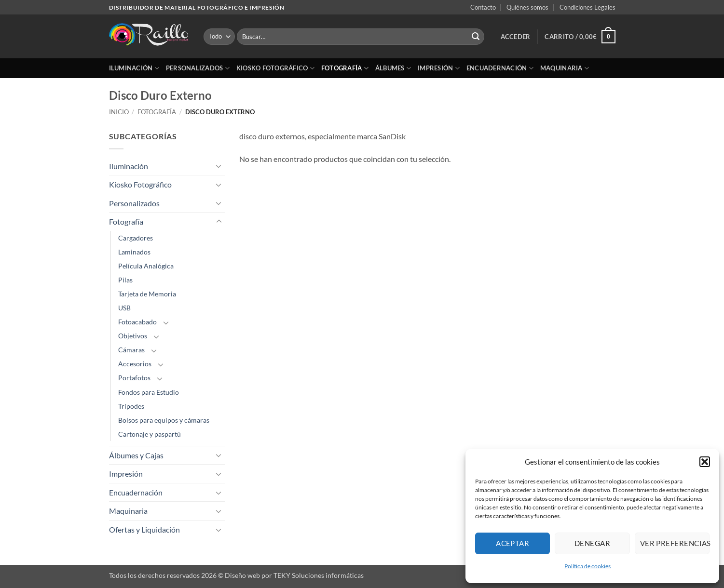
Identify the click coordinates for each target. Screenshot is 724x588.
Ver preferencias (675, 543)
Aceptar (512, 543)
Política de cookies (587, 566)
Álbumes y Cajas (136, 455)
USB (124, 308)
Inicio (119, 112)
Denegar (592, 543)
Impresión (439, 68)
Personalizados (198, 68)
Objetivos (133, 336)
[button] (705, 462)
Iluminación (134, 68)
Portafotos (134, 378)
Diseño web (242, 575)
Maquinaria (565, 68)
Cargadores (136, 238)
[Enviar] (476, 37)
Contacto (483, 7)
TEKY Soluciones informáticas (319, 575)
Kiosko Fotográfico (275, 68)
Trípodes (131, 406)
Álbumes (393, 68)
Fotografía (345, 68)
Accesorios (135, 364)
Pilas (125, 280)
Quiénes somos (527, 7)
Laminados (134, 252)
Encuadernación (500, 68)
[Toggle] (219, 166)
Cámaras (131, 350)
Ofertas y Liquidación (144, 529)
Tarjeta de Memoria (147, 294)
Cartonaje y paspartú (150, 434)
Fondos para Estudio (149, 392)
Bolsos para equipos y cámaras (164, 420)
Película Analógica (146, 266)
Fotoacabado (137, 322)
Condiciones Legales (587, 7)
